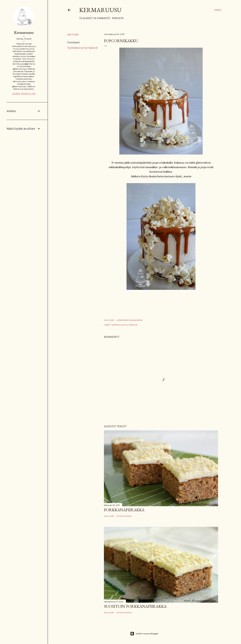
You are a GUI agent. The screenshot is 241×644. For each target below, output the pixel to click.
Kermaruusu (100, 10)
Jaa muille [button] (73, 34)
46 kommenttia (124, 612)
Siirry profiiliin (24, 94)
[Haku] (218, 10)
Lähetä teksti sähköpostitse (129, 320)
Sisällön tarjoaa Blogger (144, 634)
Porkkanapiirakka (124, 510)
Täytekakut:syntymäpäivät (83, 48)
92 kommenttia (124, 516)
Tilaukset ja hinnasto (95, 18)
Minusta (118, 18)
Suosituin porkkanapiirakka (135, 606)
